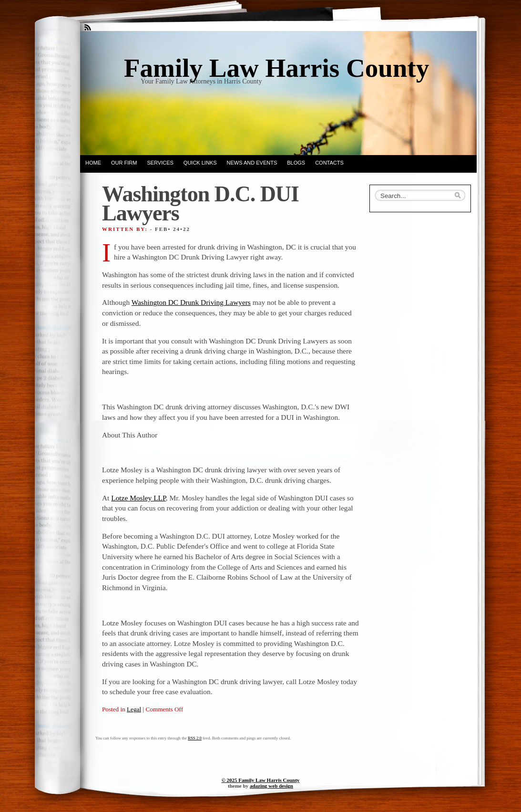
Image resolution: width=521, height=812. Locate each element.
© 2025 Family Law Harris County (261, 780)
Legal (134, 709)
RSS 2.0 (195, 738)
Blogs (296, 163)
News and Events (252, 163)
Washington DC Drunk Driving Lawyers (191, 302)
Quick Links (200, 163)
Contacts (329, 163)
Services (160, 163)
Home (93, 163)
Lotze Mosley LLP (138, 498)
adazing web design (271, 786)
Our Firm (124, 163)
